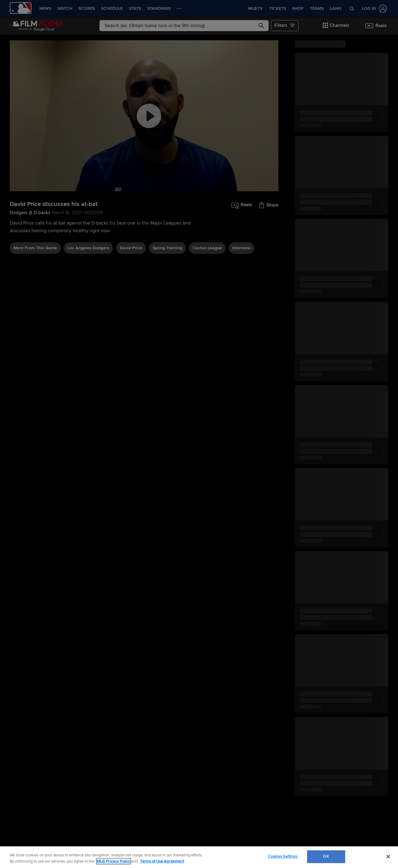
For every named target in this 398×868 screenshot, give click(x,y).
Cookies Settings (283, 856)
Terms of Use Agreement (162, 861)
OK (326, 856)
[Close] (388, 856)
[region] (199, 857)
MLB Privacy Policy (114, 861)
